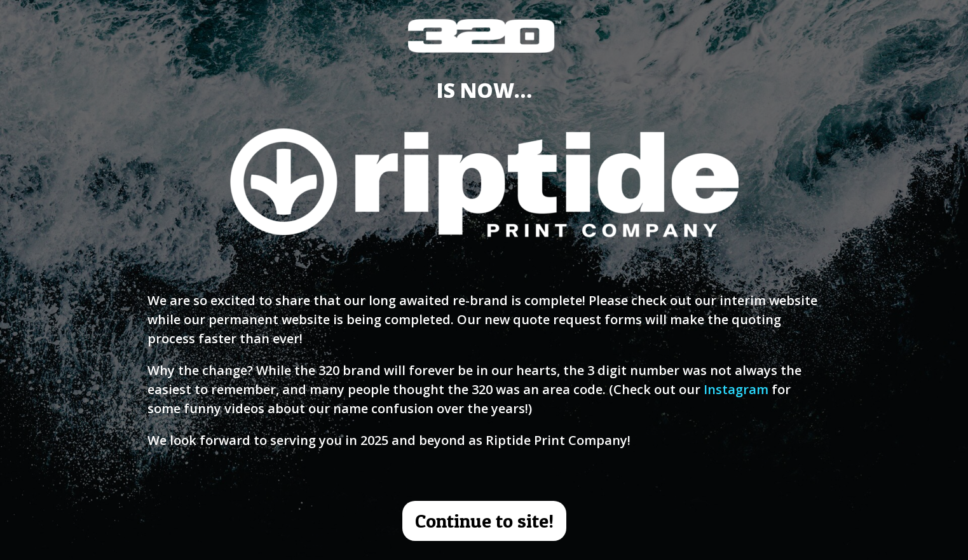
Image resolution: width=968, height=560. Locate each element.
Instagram (736, 389)
